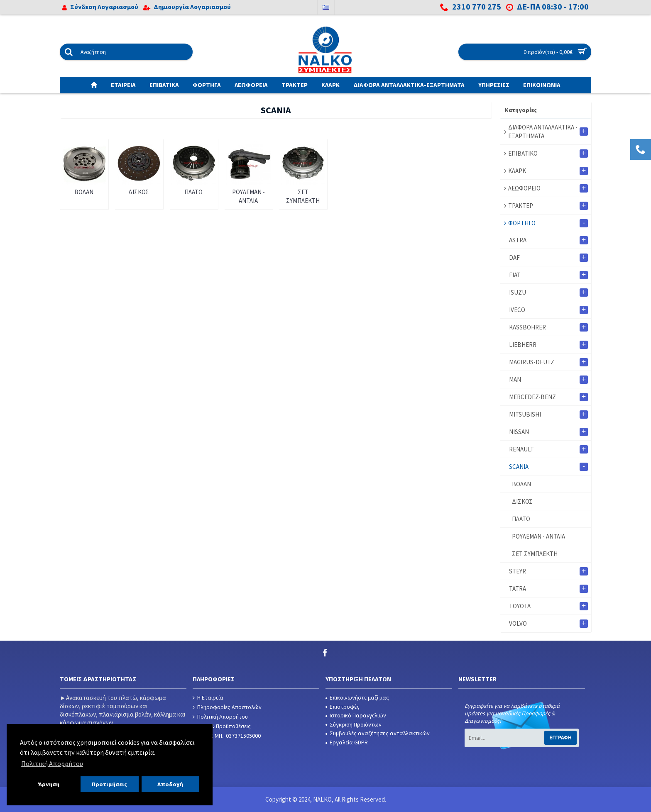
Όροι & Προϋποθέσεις (222, 726)
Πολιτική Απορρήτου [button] (52, 763)
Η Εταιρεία (208, 698)
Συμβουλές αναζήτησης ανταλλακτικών (378, 733)
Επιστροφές (343, 707)
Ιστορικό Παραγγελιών (356, 715)
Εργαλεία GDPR (347, 742)
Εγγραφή (560, 738)
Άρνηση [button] (49, 784)
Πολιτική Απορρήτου (220, 717)
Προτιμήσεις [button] (109, 784)
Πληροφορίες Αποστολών (227, 707)
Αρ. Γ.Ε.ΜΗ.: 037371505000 (227, 736)
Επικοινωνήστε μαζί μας (357, 697)
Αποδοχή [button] (170, 784)
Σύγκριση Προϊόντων (354, 724)
